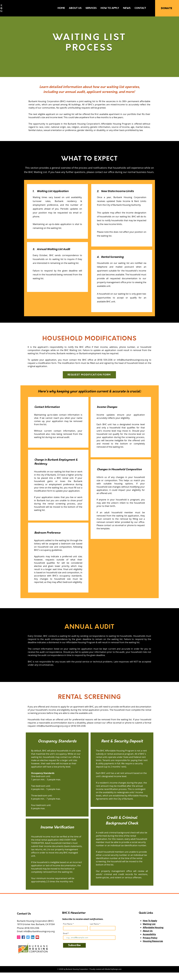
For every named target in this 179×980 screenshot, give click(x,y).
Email (66, 933)
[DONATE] (167, 8)
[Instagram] (19, 937)
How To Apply (150, 921)
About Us (148, 931)
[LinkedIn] (33, 937)
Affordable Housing (153, 927)
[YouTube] (37, 937)
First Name (68, 924)
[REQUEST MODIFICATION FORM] (89, 375)
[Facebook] (23, 937)
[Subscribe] (74, 945)
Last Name (94, 924)
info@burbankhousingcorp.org (132, 360)
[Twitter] (28, 937)
